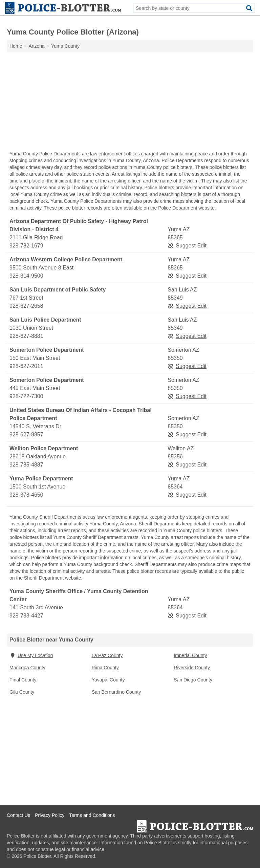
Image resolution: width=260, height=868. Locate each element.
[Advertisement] (130, 103)
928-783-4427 (26, 616)
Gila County (22, 692)
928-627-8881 (26, 336)
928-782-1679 (26, 246)
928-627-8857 (26, 435)
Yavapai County (108, 680)
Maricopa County (27, 668)
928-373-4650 (26, 495)
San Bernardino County (116, 692)
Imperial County (190, 655)
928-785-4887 (26, 465)
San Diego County (193, 680)
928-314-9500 (26, 276)
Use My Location (31, 655)
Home (16, 46)
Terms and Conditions (92, 815)
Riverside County (192, 668)
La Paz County (107, 655)
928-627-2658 (26, 306)
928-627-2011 (26, 366)
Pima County (105, 668)
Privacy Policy (50, 815)
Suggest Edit (187, 246)
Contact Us (18, 815)
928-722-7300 (26, 396)
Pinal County (23, 680)
